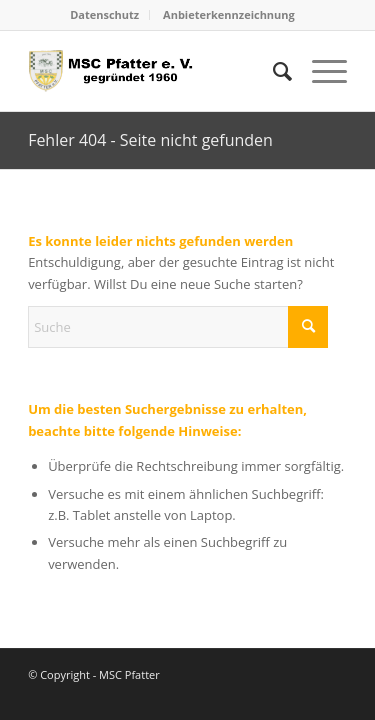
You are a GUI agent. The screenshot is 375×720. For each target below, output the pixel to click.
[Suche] (272, 71)
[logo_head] (155, 71)
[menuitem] (105, 15)
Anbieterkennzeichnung (229, 14)
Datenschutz (104, 14)
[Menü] (319, 71)
